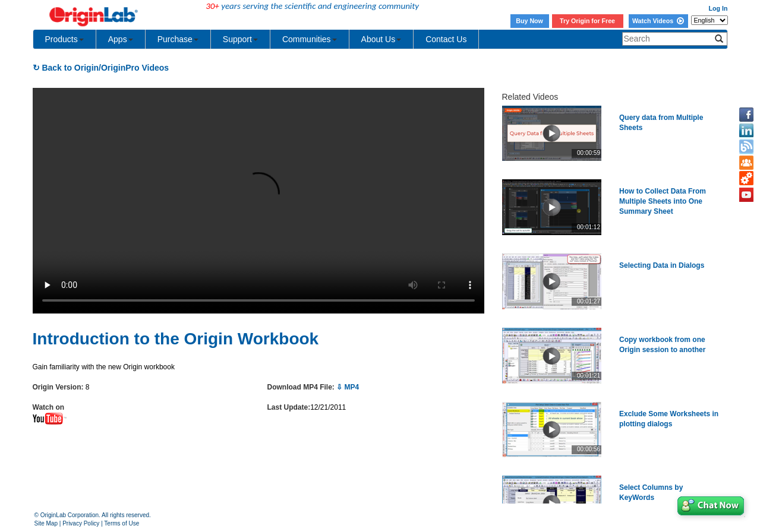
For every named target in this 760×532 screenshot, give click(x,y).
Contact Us (446, 39)
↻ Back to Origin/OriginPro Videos (101, 68)
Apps (121, 39)
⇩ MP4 (348, 387)
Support (240, 39)
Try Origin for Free (587, 21)
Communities (310, 39)
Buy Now (529, 21)
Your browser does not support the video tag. (258, 201)
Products (64, 39)
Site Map (46, 523)
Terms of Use (122, 523)
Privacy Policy (81, 523)
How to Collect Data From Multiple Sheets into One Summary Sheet (663, 201)
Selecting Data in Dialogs (662, 265)
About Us (381, 39)
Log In (718, 8)
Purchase (178, 39)
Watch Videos (658, 21)
